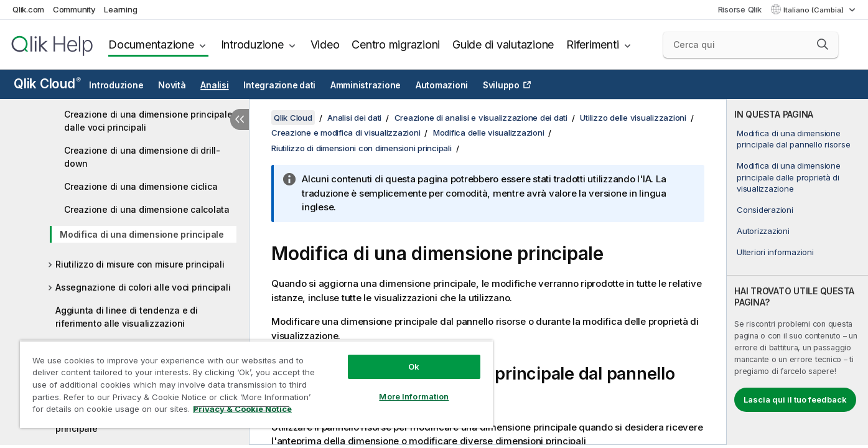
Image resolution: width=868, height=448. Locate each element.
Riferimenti (592, 44)
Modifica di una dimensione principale (142, 234)
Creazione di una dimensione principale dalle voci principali (148, 121)
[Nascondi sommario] (240, 119)
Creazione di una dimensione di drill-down (142, 157)
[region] (256, 384)
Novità (172, 85)
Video (325, 44)
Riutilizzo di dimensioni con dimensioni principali (362, 148)
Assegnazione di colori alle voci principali (143, 287)
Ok (414, 366)
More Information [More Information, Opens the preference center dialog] (414, 396)
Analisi (214, 85)
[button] (823, 44)
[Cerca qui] (751, 45)
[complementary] (797, 272)
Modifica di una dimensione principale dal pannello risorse (793, 139)
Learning (120, 9)
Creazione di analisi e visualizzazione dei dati (481, 118)
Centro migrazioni (396, 44)
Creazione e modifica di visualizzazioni (346, 133)
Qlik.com (28, 9)
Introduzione (252, 44)
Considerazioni (765, 210)
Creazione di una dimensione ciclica (141, 186)
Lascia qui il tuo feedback (795, 399)
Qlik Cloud (47, 84)
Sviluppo (501, 85)
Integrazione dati (279, 85)
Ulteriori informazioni (775, 252)
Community (74, 9)
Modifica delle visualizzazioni (489, 133)
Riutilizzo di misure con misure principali (140, 264)
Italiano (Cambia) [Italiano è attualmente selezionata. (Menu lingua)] (814, 10)
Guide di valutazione (503, 44)
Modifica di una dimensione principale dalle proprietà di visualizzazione (789, 177)
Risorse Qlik (740, 9)
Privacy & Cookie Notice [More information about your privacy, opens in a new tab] (242, 409)
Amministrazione (366, 85)
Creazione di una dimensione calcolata (147, 209)
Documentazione (151, 44)
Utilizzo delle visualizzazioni (633, 118)
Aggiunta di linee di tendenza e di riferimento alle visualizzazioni (127, 317)
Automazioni (442, 85)
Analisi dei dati (354, 118)
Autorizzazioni (763, 231)
